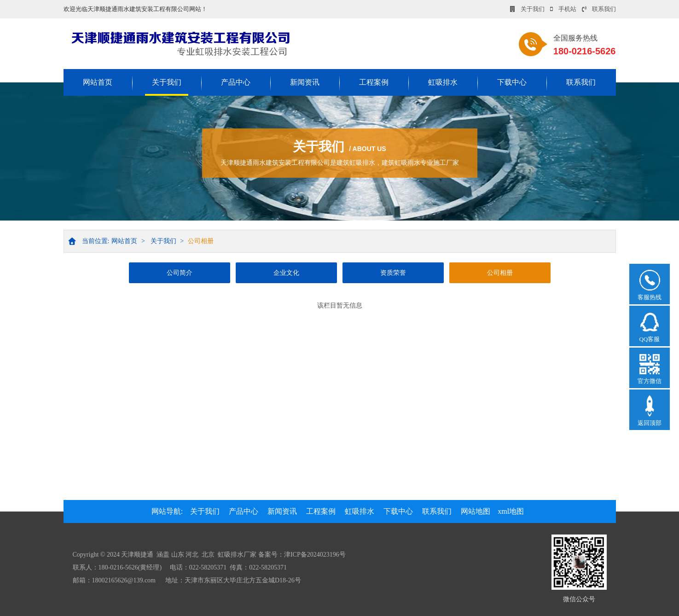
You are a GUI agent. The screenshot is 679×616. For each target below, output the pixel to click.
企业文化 (286, 273)
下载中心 (512, 82)
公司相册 (201, 241)
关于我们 (527, 9)
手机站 (563, 9)
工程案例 (374, 82)
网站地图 (476, 511)
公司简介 (180, 273)
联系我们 (599, 9)
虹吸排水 (443, 82)
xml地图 (511, 511)
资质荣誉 (393, 273)
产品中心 (236, 82)
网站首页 (98, 82)
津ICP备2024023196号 (315, 555)
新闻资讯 (305, 82)
